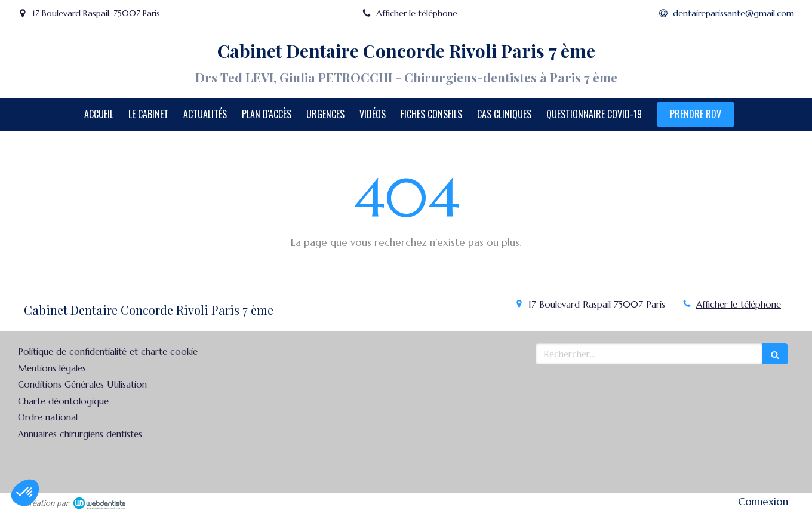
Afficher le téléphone (417, 13)
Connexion (763, 502)
